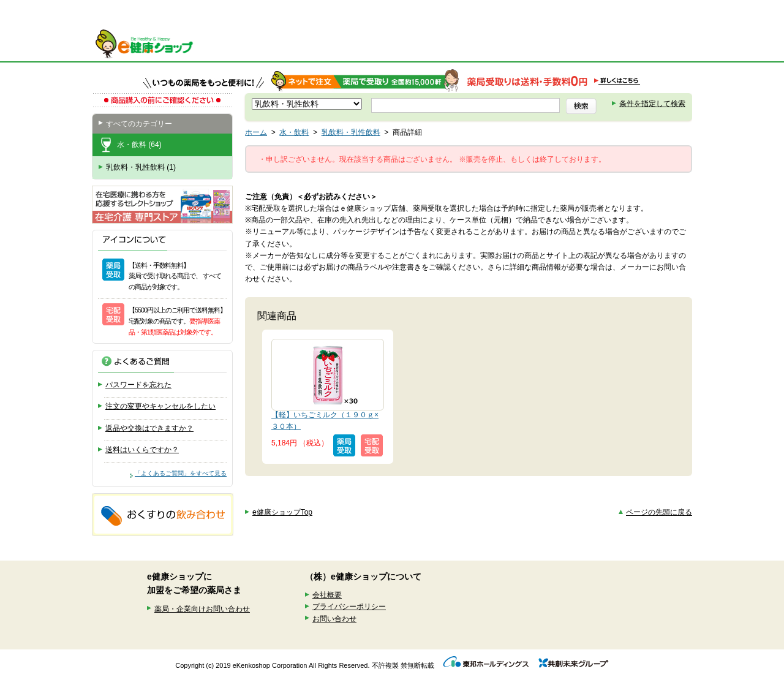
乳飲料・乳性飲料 (351, 132)
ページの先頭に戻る (659, 512)
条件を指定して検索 (652, 104)
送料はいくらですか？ (142, 450)
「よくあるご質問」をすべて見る (181, 473)
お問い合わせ (334, 619)
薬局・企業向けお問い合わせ (202, 609)
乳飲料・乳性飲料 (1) (141, 167)
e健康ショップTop (282, 512)
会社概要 (327, 595)
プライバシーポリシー (349, 607)
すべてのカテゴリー (139, 124)
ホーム (256, 132)
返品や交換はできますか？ (149, 428)
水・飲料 (294, 132)
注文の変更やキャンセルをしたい (160, 406)
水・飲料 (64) (139, 145)
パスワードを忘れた (138, 385)
